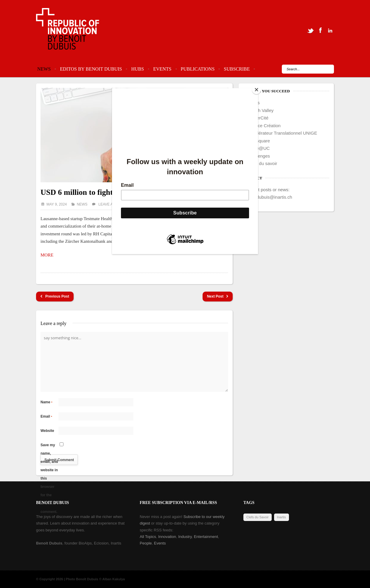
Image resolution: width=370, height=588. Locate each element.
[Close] (256, 90)
